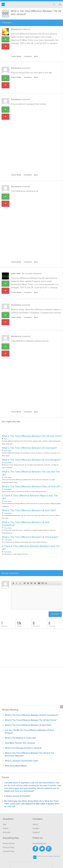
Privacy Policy (9, 847)
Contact (36, 828)
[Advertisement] (32, 138)
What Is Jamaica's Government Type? (21, 761)
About (35, 824)
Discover (7, 832)
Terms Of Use (9, 843)
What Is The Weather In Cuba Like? (20, 738)
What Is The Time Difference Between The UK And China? (32, 436)
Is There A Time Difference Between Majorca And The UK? (30, 497)
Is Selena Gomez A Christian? (17, 796)
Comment (28, 56)
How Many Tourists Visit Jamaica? (20, 743)
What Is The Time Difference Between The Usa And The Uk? (31, 473)
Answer (55, 614)
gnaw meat (16, 273)
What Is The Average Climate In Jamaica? (23, 748)
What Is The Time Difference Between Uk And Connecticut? (26, 524)
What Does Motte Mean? (16, 766)
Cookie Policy (9, 851)
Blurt (36, 56)
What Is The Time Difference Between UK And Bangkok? (31, 460)
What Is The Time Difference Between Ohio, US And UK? (31, 487)
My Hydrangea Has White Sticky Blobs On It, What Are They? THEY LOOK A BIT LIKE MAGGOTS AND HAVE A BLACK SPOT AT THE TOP (32, 804)
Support (36, 832)
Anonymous (16, 29)
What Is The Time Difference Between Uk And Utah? (29, 510)
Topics (6, 828)
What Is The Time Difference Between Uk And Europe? (30, 537)
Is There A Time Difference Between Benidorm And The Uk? (31, 548)
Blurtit (3, 4)
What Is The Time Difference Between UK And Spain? (29, 448)
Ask (5, 824)
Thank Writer (16, 56)
